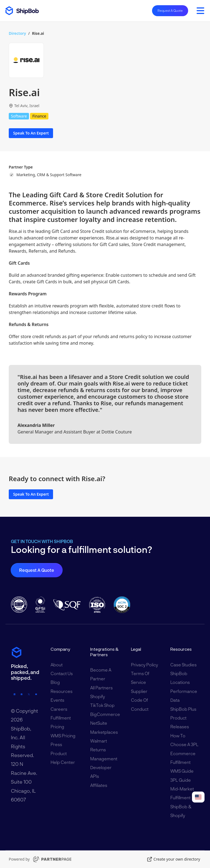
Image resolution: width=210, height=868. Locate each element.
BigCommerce (105, 714)
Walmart (99, 741)
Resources (62, 691)
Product (59, 753)
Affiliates (99, 785)
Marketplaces (104, 732)
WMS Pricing (63, 736)
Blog (55, 682)
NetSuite (99, 723)
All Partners (101, 688)
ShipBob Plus (183, 709)
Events (57, 700)
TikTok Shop (102, 705)
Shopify (98, 696)
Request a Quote (37, 570)
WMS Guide (182, 771)
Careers (59, 709)
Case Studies (183, 665)
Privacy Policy (145, 665)
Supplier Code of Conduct (140, 700)
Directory (17, 33)
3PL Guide (181, 780)
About (57, 665)
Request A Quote (170, 10)
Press (56, 744)
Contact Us (62, 673)
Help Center (63, 762)
